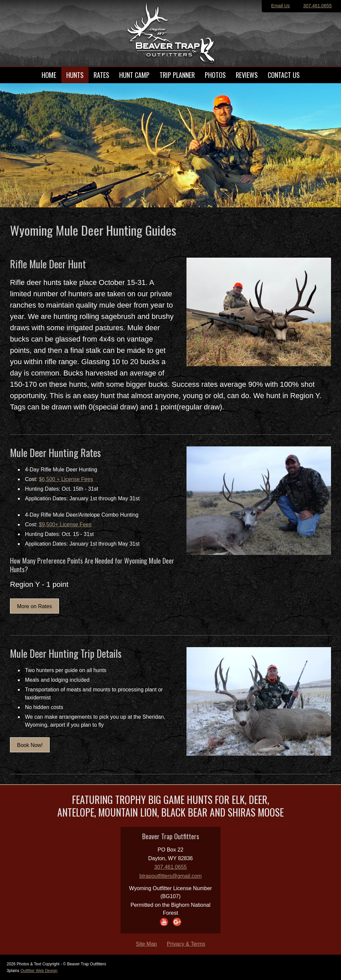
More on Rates (34, 606)
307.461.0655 (317, 6)
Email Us (280, 6)
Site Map (146, 944)
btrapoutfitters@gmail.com (171, 876)
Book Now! (30, 745)
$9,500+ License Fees (65, 524)
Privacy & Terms (186, 944)
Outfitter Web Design (39, 971)
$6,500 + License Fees (66, 479)
